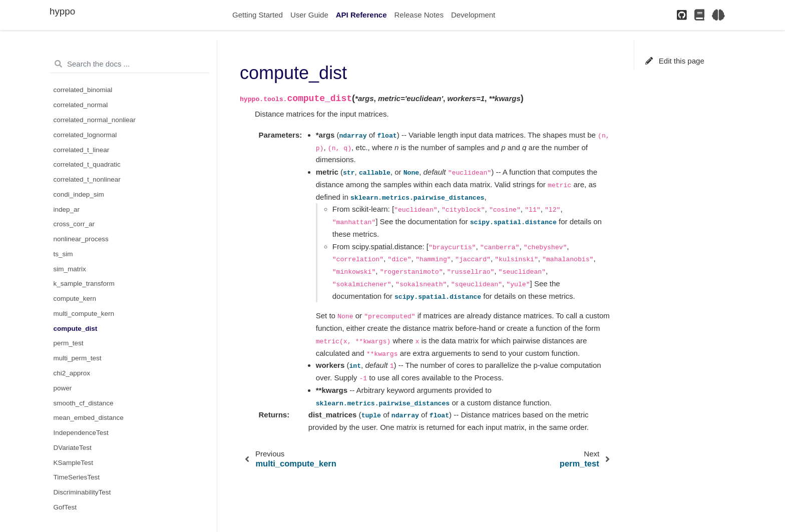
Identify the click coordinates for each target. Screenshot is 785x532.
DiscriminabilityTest (82, 492)
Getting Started (258, 15)
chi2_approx (72, 373)
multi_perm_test (78, 358)
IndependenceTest (81, 433)
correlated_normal (81, 105)
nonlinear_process (81, 239)
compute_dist (76, 329)
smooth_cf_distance (84, 403)
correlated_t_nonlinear (87, 179)
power (63, 388)
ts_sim (63, 254)
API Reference (361, 15)
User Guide (309, 15)
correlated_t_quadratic (87, 164)
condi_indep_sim (79, 194)
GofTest (65, 507)
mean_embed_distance (89, 418)
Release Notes (419, 15)
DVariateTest (73, 448)
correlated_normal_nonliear (95, 120)
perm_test (69, 343)
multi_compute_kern (84, 314)
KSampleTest (74, 463)
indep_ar (67, 209)
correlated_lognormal (85, 135)
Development (473, 15)
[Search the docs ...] (129, 64)
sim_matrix (70, 269)
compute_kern (75, 299)
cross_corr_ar (74, 224)
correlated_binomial (83, 90)
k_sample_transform (84, 284)
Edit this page (675, 61)
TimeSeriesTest (77, 477)
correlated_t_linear (82, 150)
